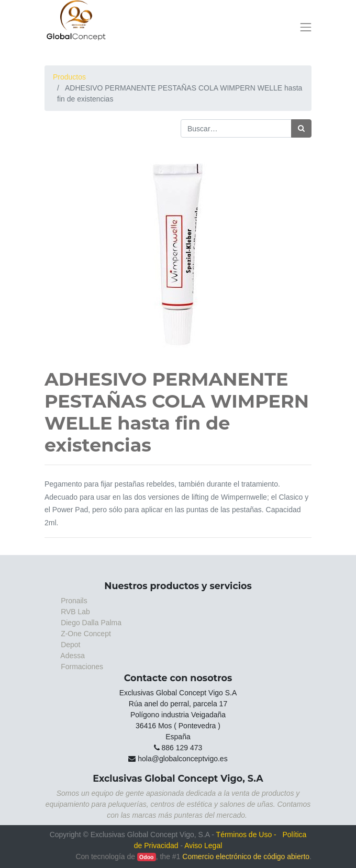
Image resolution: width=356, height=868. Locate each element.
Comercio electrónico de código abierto (246, 856)
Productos (69, 77)
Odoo (146, 857)
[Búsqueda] (301, 128)
